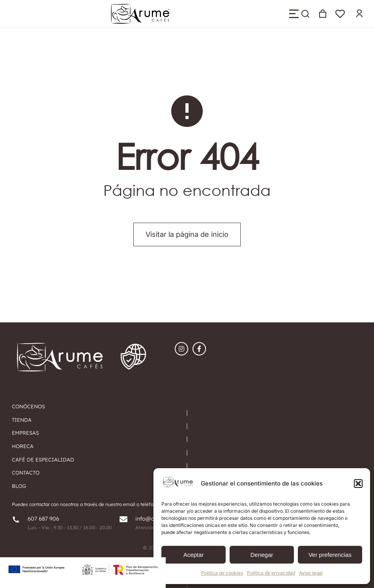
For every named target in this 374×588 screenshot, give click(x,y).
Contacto (26, 473)
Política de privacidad (271, 573)
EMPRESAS (25, 433)
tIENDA (22, 420)
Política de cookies (222, 573)
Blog (19, 486)
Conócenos (28, 406)
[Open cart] (323, 14)
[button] (358, 484)
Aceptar (194, 555)
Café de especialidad (43, 460)
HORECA (23, 446)
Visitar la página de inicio (187, 234)
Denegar (262, 555)
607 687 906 (43, 519)
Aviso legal (311, 573)
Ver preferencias (330, 555)
